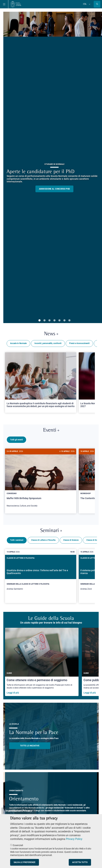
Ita (85, 4)
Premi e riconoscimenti (79, 343)
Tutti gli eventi (16, 440)
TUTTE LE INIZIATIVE (30, 744)
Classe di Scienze (71, 539)
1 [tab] (39, 321)
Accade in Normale (18, 343)
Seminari (51, 529)
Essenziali (18, 845)
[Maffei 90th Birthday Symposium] (41, 480)
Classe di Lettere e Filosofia (43, 539)
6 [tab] (64, 321)
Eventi (51, 430)
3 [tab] (49, 321)
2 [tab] (44, 321)
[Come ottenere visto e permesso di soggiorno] (42, 661)
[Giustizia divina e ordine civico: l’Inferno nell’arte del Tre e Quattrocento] (41, 575)
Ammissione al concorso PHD (54, 189)
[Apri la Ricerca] (97, 4)
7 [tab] (69, 321)
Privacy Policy (74, 839)
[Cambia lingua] (89, 4)
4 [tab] (54, 321)
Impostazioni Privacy (19, 811)
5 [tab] (59, 321)
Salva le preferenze (25, 862)
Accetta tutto (80, 862)
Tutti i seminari (17, 539)
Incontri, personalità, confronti (48, 343)
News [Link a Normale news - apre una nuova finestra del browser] (51, 334)
